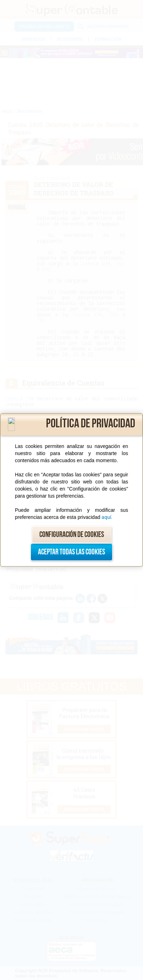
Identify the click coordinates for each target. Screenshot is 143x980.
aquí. (107, 517)
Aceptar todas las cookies (71, 552)
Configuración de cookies (72, 535)
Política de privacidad (91, 424)
